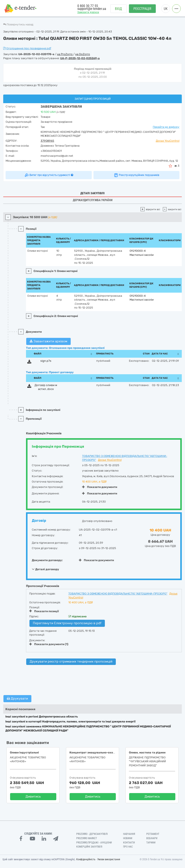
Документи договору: (47, 560)
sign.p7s (46, 361)
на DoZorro (83, 54)
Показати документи (100, 487)
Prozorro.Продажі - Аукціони (94, 843)
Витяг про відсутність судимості (49, 175)
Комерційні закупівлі (89, 847)
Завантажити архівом (48, 341)
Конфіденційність (86, 859)
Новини (128, 838)
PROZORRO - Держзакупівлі (92, 834)
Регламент (153, 834)
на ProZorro (65, 54)
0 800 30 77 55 (88, 6)
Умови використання (109, 859)
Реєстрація (142, 9)
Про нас (128, 847)
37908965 (47, 141)
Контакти (129, 843)
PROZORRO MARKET (87, 838)
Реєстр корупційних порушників (136, 175)
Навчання (129, 834)
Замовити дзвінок (88, 12)
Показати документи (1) (49, 644)
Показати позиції (44, 611)
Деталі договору (45, 569)
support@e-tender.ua (92, 9)
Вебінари (152, 838)
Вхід (118, 9)
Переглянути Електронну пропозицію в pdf (67, 623)
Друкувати (17, 699)
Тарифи (151, 843)
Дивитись (33, 797)
